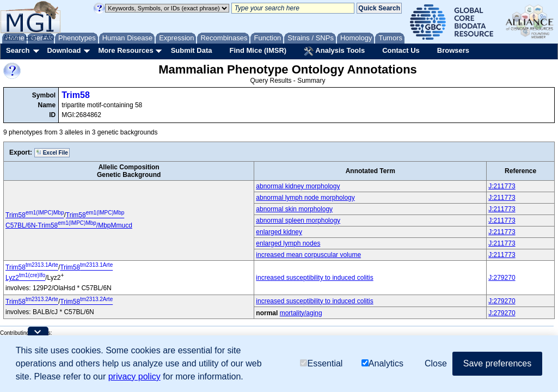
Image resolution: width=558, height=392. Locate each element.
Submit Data (192, 50)
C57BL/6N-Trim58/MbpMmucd (69, 225)
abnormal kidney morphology (298, 186)
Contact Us (401, 50)
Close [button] (436, 364)
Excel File (52, 152)
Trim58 (76, 95)
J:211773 (502, 186)
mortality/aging (301, 313)
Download (64, 50)
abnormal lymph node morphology (305, 198)
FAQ (48, 37)
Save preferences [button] (497, 364)
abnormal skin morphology (294, 209)
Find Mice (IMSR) (258, 50)
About (12, 37)
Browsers (453, 50)
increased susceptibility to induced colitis (314, 278)
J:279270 (502, 278)
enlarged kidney (279, 232)
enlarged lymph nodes (288, 243)
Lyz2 (25, 278)
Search (18, 50)
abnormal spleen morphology (298, 220)
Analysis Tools (334, 51)
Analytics (382, 364)
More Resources (125, 50)
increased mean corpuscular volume (308, 255)
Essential (321, 364)
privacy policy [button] (134, 377)
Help (31, 37)
